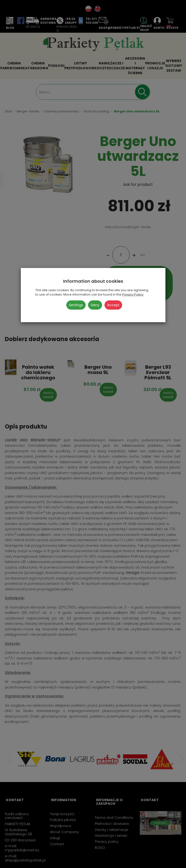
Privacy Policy (133, 294)
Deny (95, 305)
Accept (113, 305)
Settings (76, 305)
